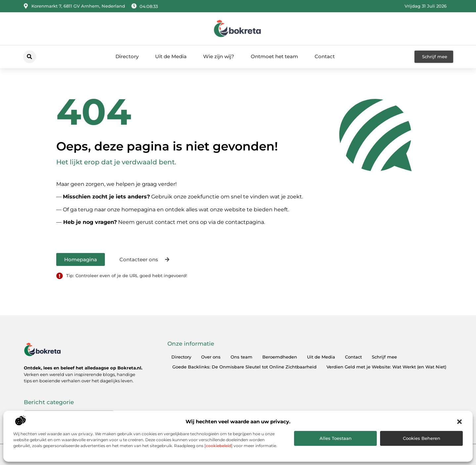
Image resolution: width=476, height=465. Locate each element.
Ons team (241, 357)
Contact (325, 56)
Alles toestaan (336, 438)
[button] (459, 422)
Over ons (211, 357)
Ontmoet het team (274, 56)
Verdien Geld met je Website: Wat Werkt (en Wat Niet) (386, 367)
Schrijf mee (384, 357)
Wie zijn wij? (219, 56)
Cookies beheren (422, 438)
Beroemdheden (280, 357)
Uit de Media (171, 56)
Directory (127, 56)
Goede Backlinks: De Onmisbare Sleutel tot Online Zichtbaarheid (244, 367)
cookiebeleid (218, 446)
